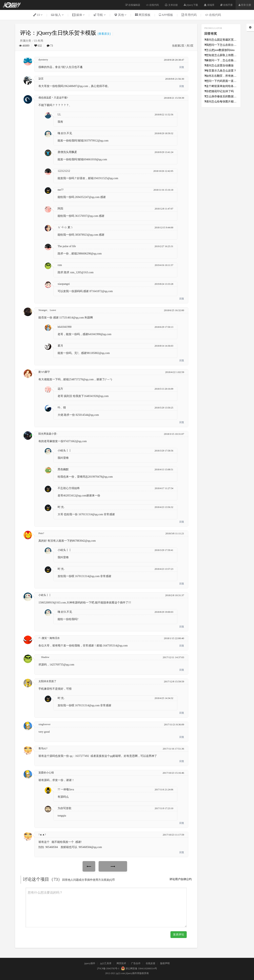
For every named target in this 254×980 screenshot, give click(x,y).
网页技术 (121, 963)
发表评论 (179, 935)
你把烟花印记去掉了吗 (219, 91)
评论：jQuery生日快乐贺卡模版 (58, 33)
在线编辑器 (133, 5)
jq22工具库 (106, 963)
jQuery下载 (191, 5)
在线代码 (152, 5)
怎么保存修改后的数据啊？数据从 (221, 96)
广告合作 (136, 963)
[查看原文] (103, 34)
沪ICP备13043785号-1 (108, 969)
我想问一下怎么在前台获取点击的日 (221, 45)
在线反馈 (150, 963)
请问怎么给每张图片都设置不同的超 (221, 102)
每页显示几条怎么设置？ (220, 71)
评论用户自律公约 (181, 879)
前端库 (209, 5)
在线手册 (226, 5)
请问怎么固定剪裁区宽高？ (221, 40)
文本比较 (171, 5)
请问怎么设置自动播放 (219, 65)
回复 (182, 67)
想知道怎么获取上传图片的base (221, 55)
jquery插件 (90, 963)
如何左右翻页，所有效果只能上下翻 (221, 76)
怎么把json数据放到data (219, 50)
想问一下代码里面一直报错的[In (221, 81)
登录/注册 (245, 5)
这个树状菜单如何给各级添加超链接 (221, 86)
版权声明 (165, 963)
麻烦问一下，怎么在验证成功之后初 (221, 60)
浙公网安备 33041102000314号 (138, 969)
